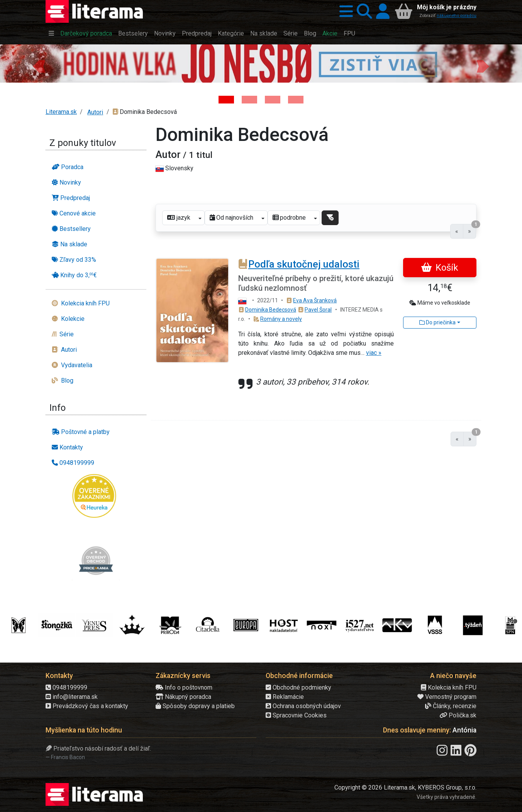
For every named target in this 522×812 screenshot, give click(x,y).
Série (291, 33)
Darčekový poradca (86, 33)
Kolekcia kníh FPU (449, 687)
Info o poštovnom (184, 687)
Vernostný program (447, 697)
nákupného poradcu (457, 16)
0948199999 (66, 687)
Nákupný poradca (183, 697)
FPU (349, 33)
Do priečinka (437, 322)
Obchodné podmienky (298, 687)
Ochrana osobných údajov (303, 706)
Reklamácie (285, 697)
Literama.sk (61, 112)
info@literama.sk (72, 697)
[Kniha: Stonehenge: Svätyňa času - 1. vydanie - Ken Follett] (296, 100)
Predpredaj (197, 33)
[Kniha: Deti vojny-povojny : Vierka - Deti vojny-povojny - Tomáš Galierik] (273, 100)
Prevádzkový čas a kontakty (87, 706)
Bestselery (133, 33)
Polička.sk (458, 715)
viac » (374, 353)
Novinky (165, 33)
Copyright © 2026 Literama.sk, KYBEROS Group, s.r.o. (405, 787)
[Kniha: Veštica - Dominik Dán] (249, 100)
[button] (344, 12)
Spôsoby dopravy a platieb (195, 706)
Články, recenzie (451, 706)
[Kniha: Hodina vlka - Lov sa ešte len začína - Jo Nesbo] (226, 100)
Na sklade (264, 33)
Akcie (330, 33)
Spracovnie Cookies (296, 715)
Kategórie (231, 33)
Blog (310, 33)
